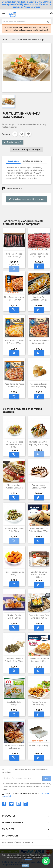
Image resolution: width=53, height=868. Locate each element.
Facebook (4, 804)
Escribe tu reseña (13, 142)
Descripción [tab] (13, 161)
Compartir (15, 134)
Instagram (26, 804)
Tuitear (22, 134)
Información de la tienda (18, 842)
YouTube (19, 804)
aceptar (25, 866)
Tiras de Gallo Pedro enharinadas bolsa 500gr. (14, 445)
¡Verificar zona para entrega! (27, 150)
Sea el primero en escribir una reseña (27, 199)
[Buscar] (27, 22)
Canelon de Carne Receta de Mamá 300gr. (39, 575)
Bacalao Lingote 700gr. (39, 745)
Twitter (11, 804)
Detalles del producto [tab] (33, 161)
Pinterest (28, 134)
